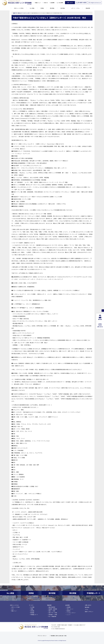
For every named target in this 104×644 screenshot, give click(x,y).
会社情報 (52, 3)
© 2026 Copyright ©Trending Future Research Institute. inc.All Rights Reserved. (52, 641)
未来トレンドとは (14, 605)
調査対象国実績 (52, 607)
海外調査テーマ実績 (53, 615)
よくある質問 (60, 3)
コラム (86, 609)
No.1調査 (32, 8)
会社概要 (69, 607)
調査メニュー (38, 3)
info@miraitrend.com (95, 3)
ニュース (68, 615)
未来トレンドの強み (19, 8)
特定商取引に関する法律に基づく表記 (59, 636)
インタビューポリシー (71, 613)
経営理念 (69, 611)
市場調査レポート (34, 615)
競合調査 (52, 8)
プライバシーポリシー (42, 636)
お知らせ (46, 3)
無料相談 (87, 607)
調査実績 (49, 605)
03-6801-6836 (81, 3)
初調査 (42, 8)
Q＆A (13, 609)
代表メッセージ (70, 609)
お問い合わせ (70, 3)
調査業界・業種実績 (53, 609)
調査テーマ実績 (52, 611)
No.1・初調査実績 (52, 616)
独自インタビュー (89, 612)
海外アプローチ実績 (53, 613)
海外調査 (63, 8)
